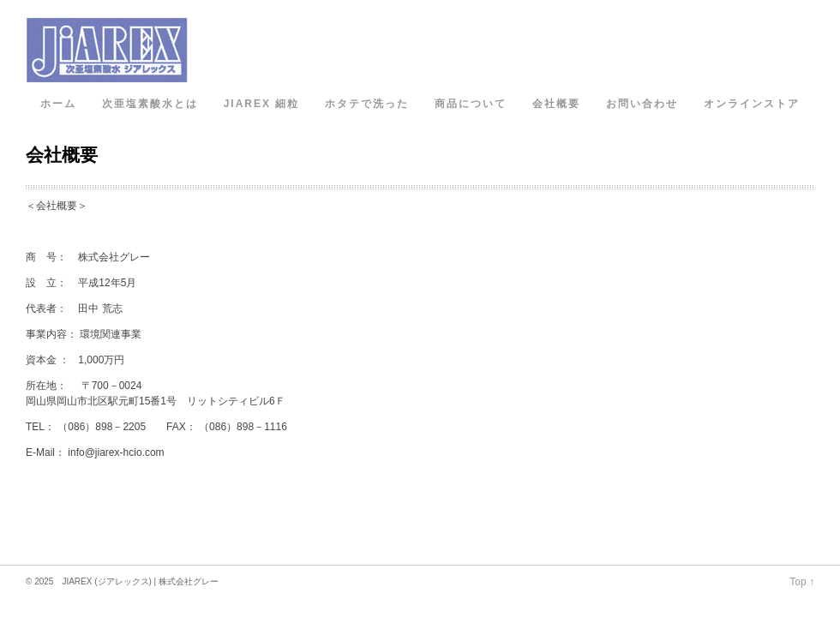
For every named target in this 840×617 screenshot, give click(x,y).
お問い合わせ (642, 104)
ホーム (58, 104)
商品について (471, 104)
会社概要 (556, 104)
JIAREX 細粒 (262, 104)
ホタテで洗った (367, 104)
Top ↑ (802, 582)
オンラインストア (752, 104)
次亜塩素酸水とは (150, 104)
